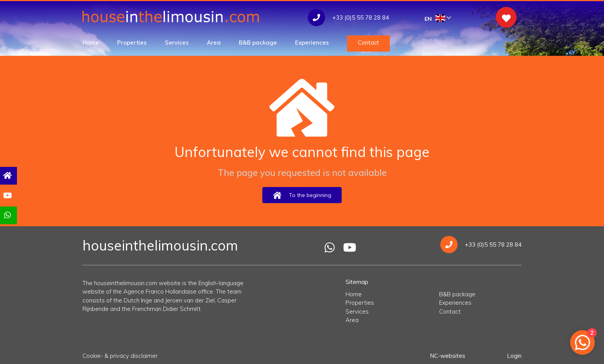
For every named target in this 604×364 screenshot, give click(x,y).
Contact (368, 43)
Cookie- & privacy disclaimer (120, 356)
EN (438, 18)
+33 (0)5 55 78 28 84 (481, 245)
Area (214, 43)
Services (177, 43)
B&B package (258, 43)
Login (514, 356)
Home (91, 43)
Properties (132, 43)
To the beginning (302, 195)
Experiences (312, 43)
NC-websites (448, 356)
